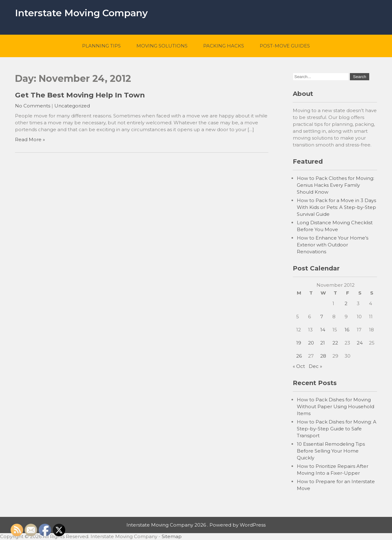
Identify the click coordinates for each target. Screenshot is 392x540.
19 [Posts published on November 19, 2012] (299, 343)
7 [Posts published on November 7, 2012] (322, 317)
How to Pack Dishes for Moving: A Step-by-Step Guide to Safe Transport (337, 429)
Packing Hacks (224, 46)
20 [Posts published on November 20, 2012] (311, 343)
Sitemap (172, 536)
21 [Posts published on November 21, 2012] (323, 343)
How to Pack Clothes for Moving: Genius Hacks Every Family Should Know (336, 185)
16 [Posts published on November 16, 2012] (347, 330)
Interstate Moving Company (81, 13)
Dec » (315, 366)
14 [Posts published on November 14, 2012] (323, 330)
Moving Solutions (162, 46)
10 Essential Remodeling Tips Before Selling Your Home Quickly (331, 451)
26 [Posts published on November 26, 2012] (299, 356)
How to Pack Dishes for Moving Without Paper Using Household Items (336, 406)
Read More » (30, 139)
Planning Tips (101, 46)
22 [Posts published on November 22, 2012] (335, 343)
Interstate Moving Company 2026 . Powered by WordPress (196, 525)
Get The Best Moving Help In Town (80, 95)
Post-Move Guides (285, 46)
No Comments (33, 106)
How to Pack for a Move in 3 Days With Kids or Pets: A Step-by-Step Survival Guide (336, 207)
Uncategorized (72, 106)
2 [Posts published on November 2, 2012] (346, 303)
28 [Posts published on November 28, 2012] (323, 356)
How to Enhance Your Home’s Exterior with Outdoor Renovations (333, 245)
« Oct (299, 366)
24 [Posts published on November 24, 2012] (360, 343)
